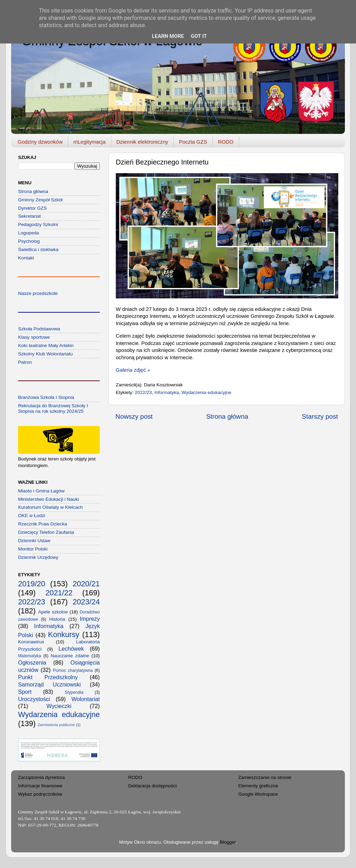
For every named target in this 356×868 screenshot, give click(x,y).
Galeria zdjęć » (133, 370)
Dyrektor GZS (33, 208)
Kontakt (26, 258)
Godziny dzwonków (40, 142)
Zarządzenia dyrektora (41, 777)
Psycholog (29, 241)
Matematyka (30, 656)
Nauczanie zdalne (70, 656)
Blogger (228, 842)
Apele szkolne (53, 612)
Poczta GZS (193, 142)
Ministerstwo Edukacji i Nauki (48, 499)
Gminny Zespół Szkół (40, 200)
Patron (25, 362)
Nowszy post (134, 416)
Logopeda (29, 233)
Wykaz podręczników (40, 794)
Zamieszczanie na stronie (265, 777)
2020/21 (86, 584)
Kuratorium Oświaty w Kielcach (50, 507)
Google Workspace (258, 794)
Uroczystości (34, 699)
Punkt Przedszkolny (48, 677)
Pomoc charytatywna (73, 670)
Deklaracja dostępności (153, 786)
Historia (57, 619)
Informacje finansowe (40, 786)
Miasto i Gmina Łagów (41, 491)
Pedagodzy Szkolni (38, 224)
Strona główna (227, 416)
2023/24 (86, 602)
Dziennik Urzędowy (38, 557)
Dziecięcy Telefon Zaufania (46, 532)
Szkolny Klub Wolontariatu (45, 354)
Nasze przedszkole (38, 293)
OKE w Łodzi (32, 516)
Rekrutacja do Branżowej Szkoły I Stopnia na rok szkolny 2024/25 (53, 408)
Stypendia (74, 692)
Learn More (168, 36)
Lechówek (71, 649)
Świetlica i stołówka (38, 250)
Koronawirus (31, 642)
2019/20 (32, 584)
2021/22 (59, 593)
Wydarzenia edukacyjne (206, 392)
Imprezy (90, 619)
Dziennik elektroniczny (142, 142)
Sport (25, 692)
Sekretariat (29, 216)
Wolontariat (86, 699)
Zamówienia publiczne (56, 725)
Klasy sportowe (34, 337)
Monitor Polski (33, 549)
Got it (199, 36)
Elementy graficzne (258, 786)
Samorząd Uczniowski (49, 684)
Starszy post (320, 416)
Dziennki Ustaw (34, 541)
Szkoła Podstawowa (39, 329)
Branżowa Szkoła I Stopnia (46, 397)
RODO (226, 142)
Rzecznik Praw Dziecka (43, 524)
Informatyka (167, 392)
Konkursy (64, 634)
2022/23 (143, 392)
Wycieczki (59, 706)
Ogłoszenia (32, 662)
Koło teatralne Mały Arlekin (46, 345)
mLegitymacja (90, 142)
